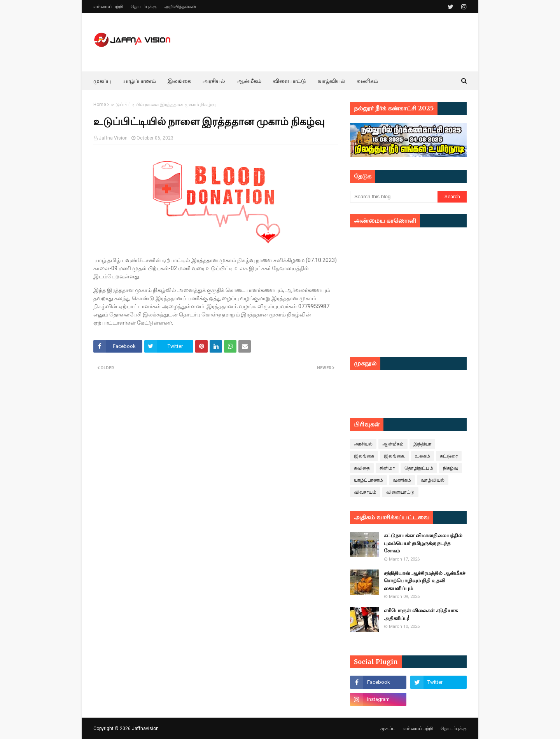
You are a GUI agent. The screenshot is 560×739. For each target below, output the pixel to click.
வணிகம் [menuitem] (367, 81)
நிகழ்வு (451, 468)
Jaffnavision (145, 729)
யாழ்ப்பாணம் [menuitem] (139, 81)
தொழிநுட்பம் (419, 468)
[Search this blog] (394, 197)
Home (100, 105)
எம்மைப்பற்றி (108, 7)
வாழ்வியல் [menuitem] (332, 81)
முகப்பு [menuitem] (102, 81)
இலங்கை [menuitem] (179, 81)
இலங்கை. (395, 456)
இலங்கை (364, 456)
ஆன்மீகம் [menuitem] (249, 81)
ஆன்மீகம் (393, 444)
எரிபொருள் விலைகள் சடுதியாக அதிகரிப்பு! (421, 614)
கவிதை (362, 468)
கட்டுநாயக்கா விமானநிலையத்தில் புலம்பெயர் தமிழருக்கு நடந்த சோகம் (423, 543)
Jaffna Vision (113, 138)
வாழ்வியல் (433, 480)
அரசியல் (363, 444)
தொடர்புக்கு (144, 7)
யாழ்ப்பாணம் (368, 480)
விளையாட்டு (400, 492)
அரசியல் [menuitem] (214, 81)
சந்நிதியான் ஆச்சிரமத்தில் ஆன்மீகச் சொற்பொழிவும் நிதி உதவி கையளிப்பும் (424, 581)
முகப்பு (388, 729)
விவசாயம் (365, 492)
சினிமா (387, 468)
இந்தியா (422, 444)
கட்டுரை (449, 456)
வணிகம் (402, 480)
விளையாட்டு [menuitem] (290, 81)
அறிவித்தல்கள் (180, 7)
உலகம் (423, 456)
